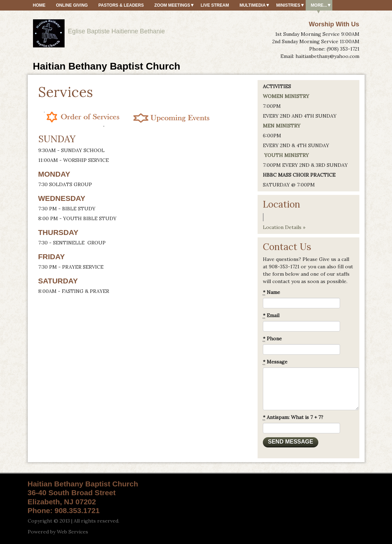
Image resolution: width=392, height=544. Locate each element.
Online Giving (72, 5)
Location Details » (284, 227)
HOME (39, 5)
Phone (272, 339)
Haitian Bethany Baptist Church (107, 66)
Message (275, 362)
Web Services (72, 532)
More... (319, 5)
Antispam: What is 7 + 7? (293, 417)
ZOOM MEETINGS (172, 5)
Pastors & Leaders (121, 5)
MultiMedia (252, 5)
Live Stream (215, 5)
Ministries (288, 5)
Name (271, 292)
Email (271, 316)
